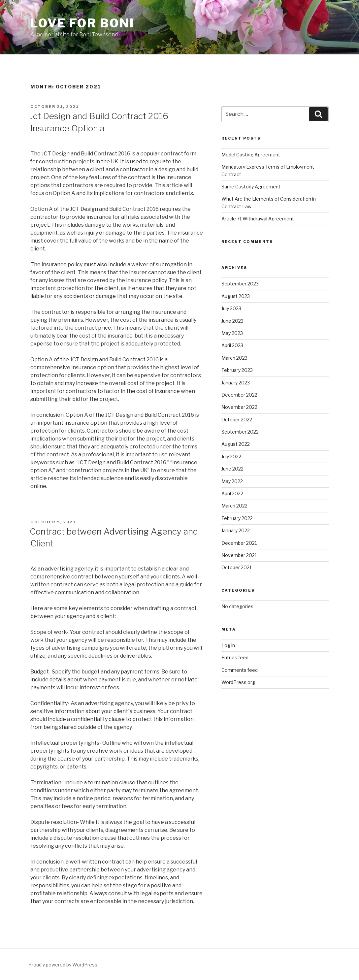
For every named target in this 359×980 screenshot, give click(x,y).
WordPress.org (238, 682)
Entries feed (235, 657)
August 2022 (236, 444)
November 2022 (239, 407)
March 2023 (234, 358)
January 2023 (236, 383)
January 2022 (236, 530)
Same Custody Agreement (251, 187)
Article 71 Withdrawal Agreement (258, 219)
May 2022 (232, 481)
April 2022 (232, 493)
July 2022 (231, 457)
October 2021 (236, 567)
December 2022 (239, 395)
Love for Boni (82, 23)
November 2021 (239, 555)
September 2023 (240, 284)
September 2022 (240, 432)
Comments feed (240, 670)
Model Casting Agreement (251, 155)
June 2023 (232, 321)
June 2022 (232, 469)
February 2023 (237, 370)
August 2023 (236, 296)
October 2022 (237, 420)
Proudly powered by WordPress (63, 965)
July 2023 (231, 308)
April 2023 (232, 345)
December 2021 (239, 543)
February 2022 (237, 518)
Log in (228, 645)
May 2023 (232, 333)
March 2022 (234, 506)
